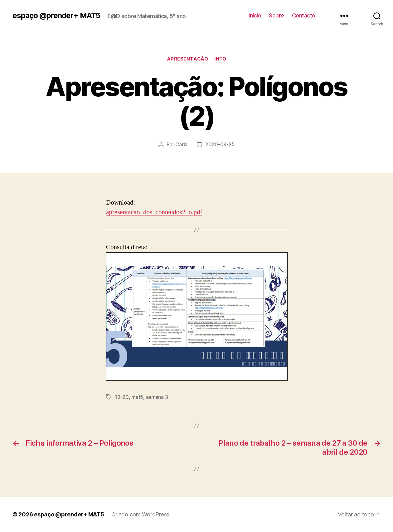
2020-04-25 (220, 144)
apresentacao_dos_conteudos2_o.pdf (154, 212)
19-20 (122, 397)
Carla (181, 144)
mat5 (137, 397)
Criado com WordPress (140, 514)
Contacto (304, 15)
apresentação (188, 59)
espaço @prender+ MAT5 (56, 16)
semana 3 (157, 397)
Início (255, 15)
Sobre (277, 15)
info (220, 59)
